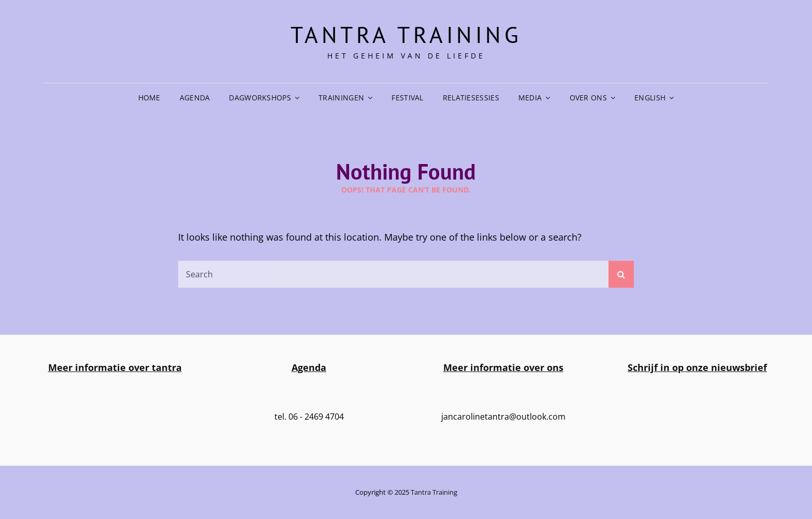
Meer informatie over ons (503, 367)
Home (149, 98)
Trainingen (341, 98)
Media (530, 98)
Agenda (195, 98)
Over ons (588, 98)
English (650, 98)
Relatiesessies (471, 98)
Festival (407, 98)
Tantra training (406, 34)
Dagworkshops (260, 98)
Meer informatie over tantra (115, 367)
